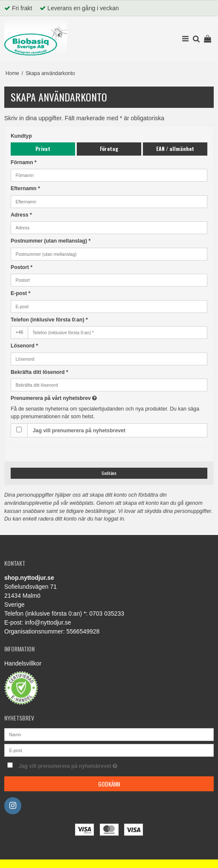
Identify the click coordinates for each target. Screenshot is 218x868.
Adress (21, 215)
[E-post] (109, 749)
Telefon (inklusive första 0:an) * (49, 320)
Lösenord (24, 346)
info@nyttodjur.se (48, 622)
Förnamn (24, 162)
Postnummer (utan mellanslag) (51, 241)
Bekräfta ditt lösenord (39, 372)
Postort (22, 267)
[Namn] (109, 734)
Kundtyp (21, 136)
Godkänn (109, 473)
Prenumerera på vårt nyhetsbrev (75, 398)
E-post (20, 293)
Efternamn (25, 188)
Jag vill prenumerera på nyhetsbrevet (79, 431)
